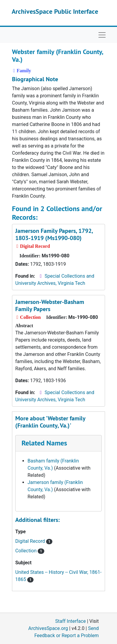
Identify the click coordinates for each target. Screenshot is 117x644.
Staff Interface (71, 621)
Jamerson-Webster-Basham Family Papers (50, 305)
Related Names (44, 443)
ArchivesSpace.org (48, 628)
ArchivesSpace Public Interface (55, 11)
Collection (30, 551)
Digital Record (34, 541)
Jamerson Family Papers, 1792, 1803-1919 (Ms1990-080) (54, 234)
